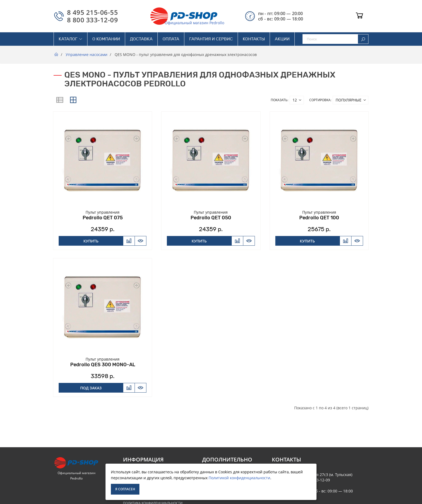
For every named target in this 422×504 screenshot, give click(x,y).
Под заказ (91, 388)
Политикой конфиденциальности (239, 478)
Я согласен (125, 489)
